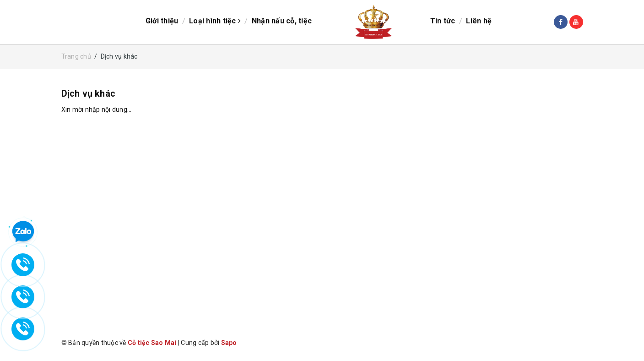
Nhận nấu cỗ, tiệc (282, 21)
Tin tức (443, 21)
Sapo (229, 343)
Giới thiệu (162, 21)
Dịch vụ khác (88, 93)
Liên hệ (479, 21)
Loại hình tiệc (215, 21)
